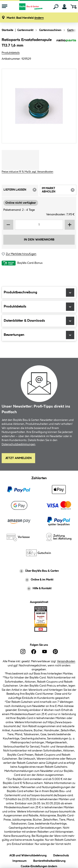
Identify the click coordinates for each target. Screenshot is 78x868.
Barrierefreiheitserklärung (49, 860)
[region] (39, 106)
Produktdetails (11, 53)
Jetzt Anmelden (18, 458)
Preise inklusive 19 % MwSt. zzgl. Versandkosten (27, 172)
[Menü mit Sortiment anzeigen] (5, 7)
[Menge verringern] (8, 225)
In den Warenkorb (39, 240)
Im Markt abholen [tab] (59, 191)
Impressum (20, 860)
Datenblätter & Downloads (39, 321)
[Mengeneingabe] (39, 225)
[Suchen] (56, 7)
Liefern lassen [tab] (21, 191)
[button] (25, 18)
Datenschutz (61, 855)
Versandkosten (66, 661)
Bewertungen (39, 335)
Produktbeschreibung (39, 293)
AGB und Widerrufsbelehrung (28, 855)
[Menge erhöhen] (70, 225)
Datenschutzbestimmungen (19, 444)
